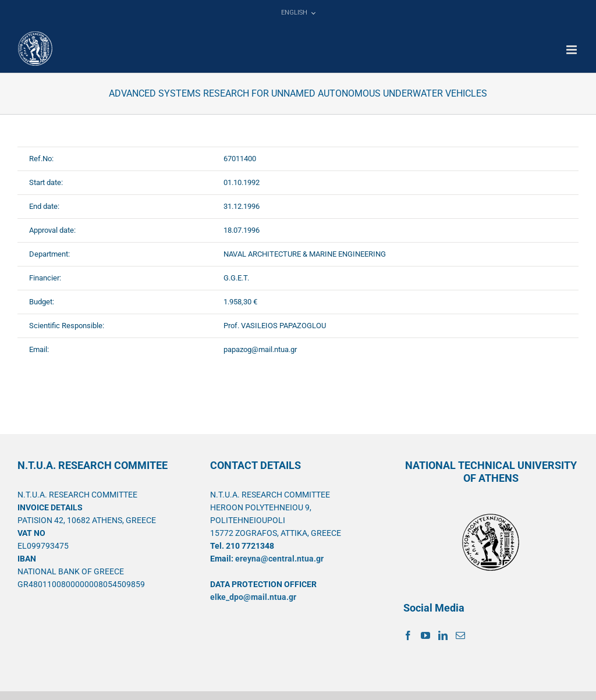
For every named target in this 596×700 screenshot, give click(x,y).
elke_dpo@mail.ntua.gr (253, 597)
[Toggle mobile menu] (572, 50)
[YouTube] (425, 635)
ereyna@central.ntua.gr (279, 559)
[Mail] (460, 635)
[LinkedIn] (443, 635)
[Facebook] (408, 635)
